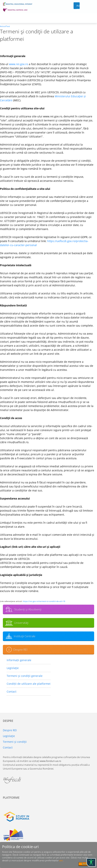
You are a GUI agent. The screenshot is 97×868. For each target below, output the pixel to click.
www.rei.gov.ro (18, 64)
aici (61, 860)
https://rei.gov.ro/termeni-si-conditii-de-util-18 (44, 601)
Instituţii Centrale (24, 636)
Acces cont (78, 6)
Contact (12, 692)
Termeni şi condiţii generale (25, 676)
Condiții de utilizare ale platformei (29, 684)
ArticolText (5, 26)
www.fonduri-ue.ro (51, 761)
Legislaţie (13, 668)
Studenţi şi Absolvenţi (28, 609)
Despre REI (20, 649)
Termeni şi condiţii (15, 742)
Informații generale (19, 660)
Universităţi (21, 623)
